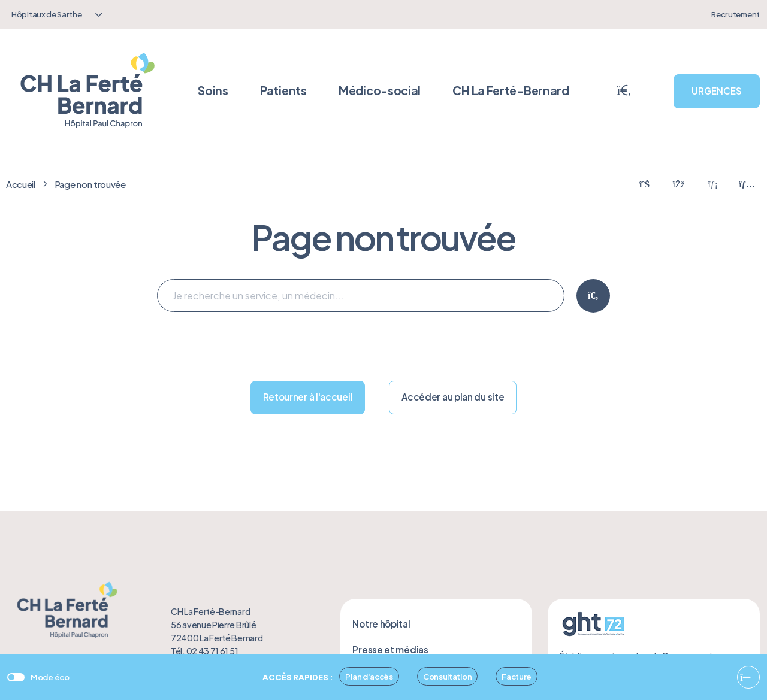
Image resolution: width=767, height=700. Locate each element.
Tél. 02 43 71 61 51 (204, 651)
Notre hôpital (381, 624)
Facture (517, 676)
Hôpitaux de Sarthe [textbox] (47, 14)
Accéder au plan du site (453, 397)
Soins (213, 90)
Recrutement (736, 14)
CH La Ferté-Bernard (511, 90)
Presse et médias (390, 649)
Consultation (447, 676)
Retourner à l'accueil (308, 397)
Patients (283, 90)
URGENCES (717, 91)
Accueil (21, 184)
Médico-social (380, 90)
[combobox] (55, 14)
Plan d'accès (369, 676)
